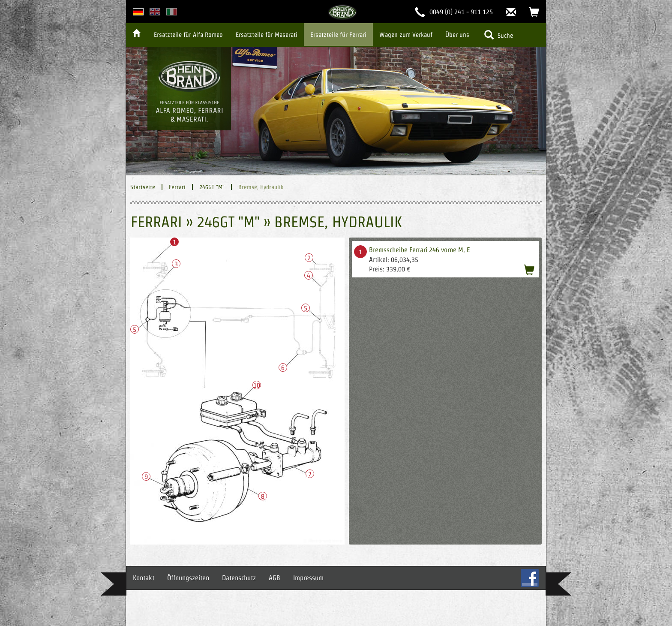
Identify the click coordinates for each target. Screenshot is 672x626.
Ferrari (177, 187)
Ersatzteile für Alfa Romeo (188, 35)
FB (530, 578)
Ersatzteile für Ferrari (338, 35)
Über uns (457, 35)
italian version (172, 12)
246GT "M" (212, 187)
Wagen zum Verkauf (406, 35)
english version (155, 12)
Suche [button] (499, 35)
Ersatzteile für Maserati (267, 35)
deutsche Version (138, 12)
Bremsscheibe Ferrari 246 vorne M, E (420, 250)
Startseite (143, 187)
